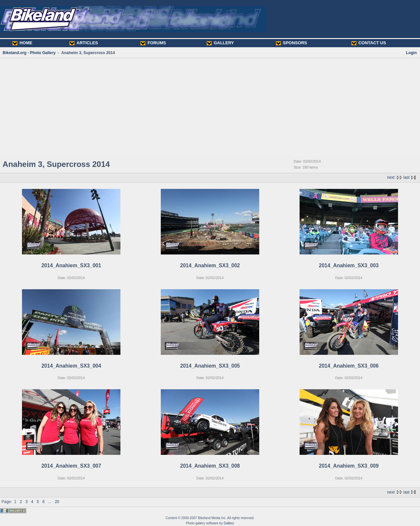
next (391, 177)
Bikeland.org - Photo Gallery (29, 53)
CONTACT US (369, 43)
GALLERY (220, 43)
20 (57, 502)
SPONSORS (292, 43)
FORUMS (153, 43)
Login (411, 53)
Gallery (229, 523)
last (407, 177)
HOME (22, 43)
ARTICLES (84, 43)
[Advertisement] (210, 107)
